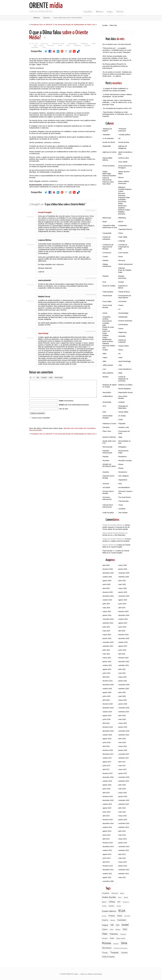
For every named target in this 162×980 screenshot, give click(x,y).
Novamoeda (107, 402)
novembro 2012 (124, 870)
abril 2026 (106, 565)
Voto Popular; (123, 513)
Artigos (110, 10)
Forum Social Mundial (107, 306)
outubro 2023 (123, 619)
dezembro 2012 (108, 870)
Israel (59, 45)
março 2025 (123, 588)
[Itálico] (34, 381)
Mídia (120, 373)
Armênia (105, 319)
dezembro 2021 (124, 662)
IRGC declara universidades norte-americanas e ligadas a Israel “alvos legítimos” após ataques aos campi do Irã (117, 58)
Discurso (50, 45)
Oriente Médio (123, 412)
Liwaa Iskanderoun (125, 369)
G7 (119, 309)
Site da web (63, 416)
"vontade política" (124, 135)
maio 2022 (106, 654)
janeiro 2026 (123, 569)
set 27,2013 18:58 (91, 295)
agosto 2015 (107, 808)
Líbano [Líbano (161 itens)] (105, 929)
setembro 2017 (124, 758)
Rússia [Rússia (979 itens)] (107, 943)
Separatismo (123, 480)
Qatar (120, 437)
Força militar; (107, 301)
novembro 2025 (124, 573)
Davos (121, 257)
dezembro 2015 (108, 800)
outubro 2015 (107, 804)
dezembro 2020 (108, 685)
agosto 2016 (107, 785)
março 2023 (107, 635)
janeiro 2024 (107, 615)
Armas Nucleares (109, 166)
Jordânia (105, 335)
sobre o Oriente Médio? (59, 35)
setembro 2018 (124, 735)
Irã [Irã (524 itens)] (112, 925)
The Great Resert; (125, 497)
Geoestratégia (123, 313)
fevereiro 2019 (108, 727)
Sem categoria (123, 476)
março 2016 (123, 793)
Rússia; (121, 468)
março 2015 (123, 816)
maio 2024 (106, 608)
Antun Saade (123, 162)
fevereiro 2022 (123, 658)
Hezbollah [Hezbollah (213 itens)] (122, 920)
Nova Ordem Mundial (123, 397)
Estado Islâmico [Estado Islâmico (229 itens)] (109, 911)
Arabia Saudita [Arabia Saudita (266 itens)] (109, 897)
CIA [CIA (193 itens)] (119, 902)
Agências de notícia (109, 152)
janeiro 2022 (107, 662)
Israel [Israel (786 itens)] (125, 925)
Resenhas (122, 214)
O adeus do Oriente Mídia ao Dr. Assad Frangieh (116, 546)
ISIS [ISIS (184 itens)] (118, 925)
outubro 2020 (107, 689)
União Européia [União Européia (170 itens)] (108, 957)
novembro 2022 (108, 642)
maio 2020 (122, 696)
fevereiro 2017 (108, 773)
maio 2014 (122, 835)
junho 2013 (106, 858)
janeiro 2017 (123, 773)
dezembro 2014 (108, 823)
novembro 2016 (124, 777)
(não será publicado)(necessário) (74, 412)
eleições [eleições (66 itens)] (119, 906)
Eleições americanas (122, 277)
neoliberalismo (108, 396)
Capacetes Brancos (125, 229)
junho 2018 (106, 742)
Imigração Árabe (124, 198)
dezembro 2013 (108, 847)
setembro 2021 (124, 665)
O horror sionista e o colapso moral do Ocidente (117, 540)
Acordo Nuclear (124, 142)
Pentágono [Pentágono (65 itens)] (123, 934)
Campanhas (123, 225)
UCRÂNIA (122, 509)
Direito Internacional (125, 264)
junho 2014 (106, 835)
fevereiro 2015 (108, 820)
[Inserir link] (38, 381)
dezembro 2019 (108, 708)
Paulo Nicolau (107, 551)
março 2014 (123, 839)
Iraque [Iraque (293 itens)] (105, 925)
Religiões (121, 212)
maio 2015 (122, 812)
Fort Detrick (122, 301)
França (121, 305)
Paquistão (122, 424)
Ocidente (121, 402)
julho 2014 (122, 831)
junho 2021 (106, 673)
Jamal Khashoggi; (125, 361)
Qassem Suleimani (109, 437)
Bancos (121, 177)
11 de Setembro (108, 138)
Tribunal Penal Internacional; (108, 506)
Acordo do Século (109, 142)
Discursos (47, 18)
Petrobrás (106, 427)
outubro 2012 (107, 874)
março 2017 (123, 769)
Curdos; (105, 257)
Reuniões (106, 461)
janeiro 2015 (123, 820)
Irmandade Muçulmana (122, 201)
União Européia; (108, 513)
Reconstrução (107, 447)
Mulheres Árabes (124, 210)
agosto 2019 (107, 716)
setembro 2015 (124, 804)
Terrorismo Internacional (107, 498)
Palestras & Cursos (109, 424)
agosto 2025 (107, 581)
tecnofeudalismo (124, 487)
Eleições (106, 276)
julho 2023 (106, 627)
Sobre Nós (113, 25)
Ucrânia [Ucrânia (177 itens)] (124, 953)
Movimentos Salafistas (122, 207)
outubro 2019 (107, 712)
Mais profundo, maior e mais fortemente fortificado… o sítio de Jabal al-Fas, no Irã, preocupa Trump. (117, 102)
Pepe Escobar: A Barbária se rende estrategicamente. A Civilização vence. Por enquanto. (117, 114)
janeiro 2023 (107, 638)
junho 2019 (106, 719)
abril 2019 (106, 723)
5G (119, 138)
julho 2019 (122, 716)
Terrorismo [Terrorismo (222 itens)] (107, 948)
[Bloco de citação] (44, 381)
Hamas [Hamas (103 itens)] (113, 920)
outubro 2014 (107, 827)
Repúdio (106, 457)
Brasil (105, 222)
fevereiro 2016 (108, 796)
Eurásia (121, 282)
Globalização (123, 317)
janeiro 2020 (123, 704)
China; (121, 233)
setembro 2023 (108, 623)
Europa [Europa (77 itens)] (104, 916)
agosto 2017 (107, 762)
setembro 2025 (124, 577)
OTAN (120, 420)
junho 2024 (122, 604)
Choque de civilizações (106, 238)
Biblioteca (100, 10)
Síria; (120, 484)
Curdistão (106, 323)
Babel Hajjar (107, 174)
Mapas (120, 204)
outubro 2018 (107, 735)
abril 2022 (122, 654)
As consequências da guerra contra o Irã (117, 108)
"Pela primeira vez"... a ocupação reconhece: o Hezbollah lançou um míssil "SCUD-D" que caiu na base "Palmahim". (117, 50)
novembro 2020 (124, 685)
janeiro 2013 (123, 866)
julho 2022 (106, 650)
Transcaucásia (123, 501)
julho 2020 (122, 692)
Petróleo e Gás (124, 427)
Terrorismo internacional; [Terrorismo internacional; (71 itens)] (121, 948)
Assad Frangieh (48, 212)
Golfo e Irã (106, 331)
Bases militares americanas (124, 182)
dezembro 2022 (124, 638)
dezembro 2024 (108, 596)
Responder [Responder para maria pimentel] (33, 285)
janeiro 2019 (123, 727)
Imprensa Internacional (107, 179)
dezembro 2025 (108, 573)
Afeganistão (107, 146)
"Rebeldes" (106, 135)
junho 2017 (106, 766)
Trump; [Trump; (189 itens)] (105, 953)
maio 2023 (106, 631)
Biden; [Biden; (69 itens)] (120, 897)
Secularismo (123, 472)
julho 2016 (122, 785)
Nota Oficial (106, 184)
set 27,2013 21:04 (91, 331)
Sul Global (106, 487)
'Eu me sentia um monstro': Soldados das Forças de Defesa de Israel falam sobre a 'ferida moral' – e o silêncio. (117, 74)
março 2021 (123, 677)
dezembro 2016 (108, 777)
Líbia (120, 365)
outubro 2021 (107, 665)
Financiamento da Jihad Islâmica (125, 297)
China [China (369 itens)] (112, 902)
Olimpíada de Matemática (123, 407)
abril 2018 (106, 746)
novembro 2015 (124, 800)
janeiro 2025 (123, 592)
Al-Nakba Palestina (125, 189)
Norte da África (108, 341)
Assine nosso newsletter (40, 425)
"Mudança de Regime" (107, 130)
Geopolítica (88, 10)
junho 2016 (106, 789)
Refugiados (122, 447)
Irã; (119, 354)
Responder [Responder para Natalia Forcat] (33, 301)
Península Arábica (109, 346)
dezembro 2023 (124, 615)
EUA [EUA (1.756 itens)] (122, 911)
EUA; (104, 282)
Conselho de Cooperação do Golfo (124, 247)
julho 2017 (122, 762)
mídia (46, 6)
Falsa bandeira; (108, 292)
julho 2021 (122, 669)
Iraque (105, 333)
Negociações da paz (125, 392)
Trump (121, 505)
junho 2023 (122, 627)
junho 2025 (106, 584)
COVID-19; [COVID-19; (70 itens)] (126, 902)
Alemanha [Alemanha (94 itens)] (115, 893)
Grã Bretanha (123, 325)
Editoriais (120, 10)
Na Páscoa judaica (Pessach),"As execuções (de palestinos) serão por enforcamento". (115, 66)
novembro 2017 (124, 754)
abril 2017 (106, 769)
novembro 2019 (124, 708)
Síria (92, 43)
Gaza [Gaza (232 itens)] (120, 916)
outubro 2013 (107, 850)
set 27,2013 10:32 (91, 238)
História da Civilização (122, 341)
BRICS (121, 222)
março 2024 (107, 611)
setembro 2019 (124, 712)
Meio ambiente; (108, 373)
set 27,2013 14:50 (91, 278)
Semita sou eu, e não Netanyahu (114, 535)
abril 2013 (106, 862)
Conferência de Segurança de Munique (108, 247)
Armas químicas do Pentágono (125, 167)
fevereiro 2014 (108, 843)
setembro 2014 (124, 827)
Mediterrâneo (107, 339)
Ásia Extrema (107, 321)
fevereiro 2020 (108, 704)
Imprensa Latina (108, 182)
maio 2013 (122, 858)
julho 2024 (106, 604)
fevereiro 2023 (123, 635)
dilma (41, 45)
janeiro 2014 (123, 843)
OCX (104, 406)
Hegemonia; (123, 332)
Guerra (121, 329)
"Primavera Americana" (122, 130)
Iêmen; (121, 350)
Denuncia (122, 260)
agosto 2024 (123, 600)
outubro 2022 (123, 642)
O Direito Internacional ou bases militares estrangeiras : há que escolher (117, 95)
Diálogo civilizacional (107, 265)
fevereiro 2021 (108, 681)
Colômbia (122, 241)
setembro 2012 (124, 874)
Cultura (121, 191)
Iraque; (105, 357)
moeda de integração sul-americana (123, 379)
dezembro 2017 (108, 754)
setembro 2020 (124, 689)
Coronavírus (107, 253)
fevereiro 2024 (123, 611)
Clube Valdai (123, 237)
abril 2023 (122, 631)
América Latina (124, 158)
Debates (106, 260)
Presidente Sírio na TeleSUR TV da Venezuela (48, 25)
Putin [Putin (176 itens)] (112, 938)
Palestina (83, 43)
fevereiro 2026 (108, 569)
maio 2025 (122, 584)
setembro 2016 (124, 781)
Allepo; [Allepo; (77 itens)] (122, 893)
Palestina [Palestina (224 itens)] (114, 934)
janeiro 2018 (123, 750)
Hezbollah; (122, 336)
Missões (105, 377)
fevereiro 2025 (108, 592)
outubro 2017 (107, 758)
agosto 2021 (107, 669)
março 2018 (123, 746)
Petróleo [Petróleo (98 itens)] (105, 938)
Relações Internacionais (107, 452)
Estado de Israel (58, 43)
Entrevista (122, 195)
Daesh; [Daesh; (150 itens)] (112, 906)
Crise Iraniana (123, 253)
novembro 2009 (108, 881)
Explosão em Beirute (123, 287)
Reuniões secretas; (125, 461)
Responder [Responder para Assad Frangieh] (33, 217)
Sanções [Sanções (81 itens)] (116, 944)
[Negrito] (31, 381)
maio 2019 (122, 719)
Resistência (122, 457)
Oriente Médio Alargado (107, 417)
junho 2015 (106, 812)
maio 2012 (122, 877)
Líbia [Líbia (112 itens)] (111, 930)
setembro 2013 (124, 850)
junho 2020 (106, 696)
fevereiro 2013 (108, 866)
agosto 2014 (107, 831)
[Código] (51, 381)
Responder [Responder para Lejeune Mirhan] (33, 244)
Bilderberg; (122, 218)
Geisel (105, 313)
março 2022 (107, 658)
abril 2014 (106, 839)
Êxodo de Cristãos (109, 286)
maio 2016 (122, 789)
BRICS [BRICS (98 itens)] (104, 902)
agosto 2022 (123, 646)
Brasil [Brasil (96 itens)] (126, 897)
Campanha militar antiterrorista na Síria (110, 226)
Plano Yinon (107, 431)
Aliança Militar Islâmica (107, 159)
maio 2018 (122, 742)
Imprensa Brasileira (109, 176)
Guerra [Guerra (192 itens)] (105, 920)
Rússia (121, 464)
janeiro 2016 (123, 796)
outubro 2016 (107, 781)
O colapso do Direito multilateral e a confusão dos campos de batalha (115, 90)
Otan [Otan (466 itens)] (105, 934)
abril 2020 (106, 700)
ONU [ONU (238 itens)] (125, 929)
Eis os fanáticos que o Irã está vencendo (117, 44)
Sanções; (106, 472)
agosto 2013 (107, 854)
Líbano (105, 337)
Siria (44, 47)
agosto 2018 (107, 739)
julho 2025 (122, 581)
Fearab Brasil (107, 296)
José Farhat (46, 333)
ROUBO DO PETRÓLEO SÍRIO (109, 465)
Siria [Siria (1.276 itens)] (124, 943)
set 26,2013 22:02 (91, 210)
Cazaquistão (107, 233)
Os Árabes (122, 416)
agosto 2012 (107, 877)
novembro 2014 (124, 823)
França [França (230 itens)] (112, 916)
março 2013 (123, 862)
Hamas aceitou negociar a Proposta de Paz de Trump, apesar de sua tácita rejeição (116, 527)
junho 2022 (122, 650)
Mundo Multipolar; (125, 389)
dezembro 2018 (108, 731)
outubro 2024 (107, 600)
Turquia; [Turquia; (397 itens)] (115, 952)
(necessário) (66, 408)
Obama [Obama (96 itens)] (118, 930)
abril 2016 (106, 793)
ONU (67, 45)
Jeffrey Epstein (108, 365)
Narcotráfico (107, 392)
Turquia (105, 350)
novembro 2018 (124, 731)
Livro (104, 369)
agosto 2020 (107, 692)
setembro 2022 (108, 646)
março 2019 (123, 723)
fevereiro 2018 (108, 750)
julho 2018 (122, 739)
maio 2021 (122, 673)
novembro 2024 (124, 596)
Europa (105, 329)
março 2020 (123, 700)
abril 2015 (106, 816)
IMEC (105, 354)
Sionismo (106, 484)
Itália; (104, 361)
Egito (104, 325)
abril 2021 (106, 677)
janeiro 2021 (123, 681)
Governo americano (125, 321)
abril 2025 (106, 588)
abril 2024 (122, 608)
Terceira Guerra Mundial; (108, 492)
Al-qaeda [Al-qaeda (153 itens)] (106, 893)
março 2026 (123, 565)
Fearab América (124, 292)
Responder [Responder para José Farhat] (33, 338)
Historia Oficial (123, 346)
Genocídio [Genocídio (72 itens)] (127, 916)
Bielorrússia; (107, 218)
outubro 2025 (107, 577)
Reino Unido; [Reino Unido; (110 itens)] (121, 938)
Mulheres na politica (125, 385)
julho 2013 (122, 854)
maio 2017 (122, 766)
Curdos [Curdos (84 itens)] (104, 906)
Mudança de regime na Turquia (109, 386)
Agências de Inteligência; (123, 147)
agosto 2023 (123, 623)
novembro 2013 (124, 847)
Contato (105, 25)
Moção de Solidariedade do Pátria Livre (81, 25)
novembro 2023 (108, 619)
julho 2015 (122, 808)
